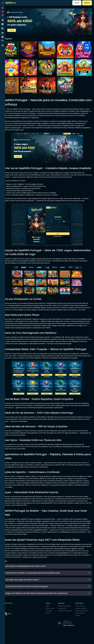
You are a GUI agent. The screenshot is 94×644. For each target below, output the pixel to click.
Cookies (79, 626)
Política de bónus (82, 623)
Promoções (50, 621)
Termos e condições (82, 619)
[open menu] (3, 3)
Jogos (49, 616)
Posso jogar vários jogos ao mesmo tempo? (50, 590)
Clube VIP (49, 623)
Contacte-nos (63, 619)
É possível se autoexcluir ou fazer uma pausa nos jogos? (50, 597)
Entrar (77, 3)
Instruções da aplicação (66, 621)
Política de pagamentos (83, 621)
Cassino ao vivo (51, 619)
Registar (87, 3)
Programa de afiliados (66, 616)
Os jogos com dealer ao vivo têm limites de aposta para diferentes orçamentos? (50, 603)
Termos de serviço (82, 616)
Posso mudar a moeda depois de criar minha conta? (50, 576)
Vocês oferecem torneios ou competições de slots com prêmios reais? (50, 583)
